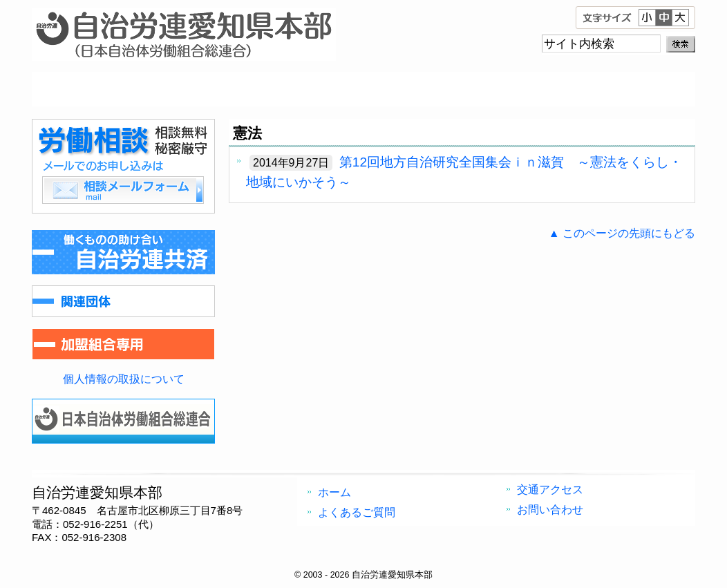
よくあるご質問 (281, 89)
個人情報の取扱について (124, 379)
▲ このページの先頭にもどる (622, 233)
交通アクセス (446, 89)
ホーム (115, 89)
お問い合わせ (612, 89)
